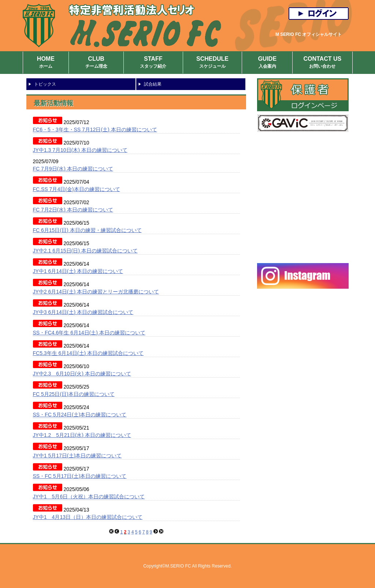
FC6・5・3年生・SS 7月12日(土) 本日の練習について (95, 130)
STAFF (153, 63)
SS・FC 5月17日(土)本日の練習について (80, 476)
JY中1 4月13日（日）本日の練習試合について (88, 517)
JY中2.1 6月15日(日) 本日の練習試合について (85, 251)
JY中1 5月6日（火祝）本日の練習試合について (89, 497)
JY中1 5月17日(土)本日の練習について (77, 456)
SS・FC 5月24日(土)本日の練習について (80, 415)
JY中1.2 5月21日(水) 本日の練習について (82, 435)
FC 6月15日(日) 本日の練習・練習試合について (87, 230)
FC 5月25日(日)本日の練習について (74, 394)
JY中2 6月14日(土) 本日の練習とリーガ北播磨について (96, 292)
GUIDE (267, 63)
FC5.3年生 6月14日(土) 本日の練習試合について (88, 353)
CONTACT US (322, 63)
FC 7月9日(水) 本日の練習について (73, 169)
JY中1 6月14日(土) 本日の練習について (78, 271)
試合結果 (153, 84)
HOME (46, 63)
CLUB (96, 63)
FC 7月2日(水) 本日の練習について (73, 210)
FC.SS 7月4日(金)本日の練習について (77, 189)
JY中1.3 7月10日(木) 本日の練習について (80, 150)
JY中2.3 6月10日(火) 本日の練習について (82, 374)
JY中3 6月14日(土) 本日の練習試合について (83, 312)
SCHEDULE (213, 63)
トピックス (45, 84)
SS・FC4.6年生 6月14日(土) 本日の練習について (89, 333)
